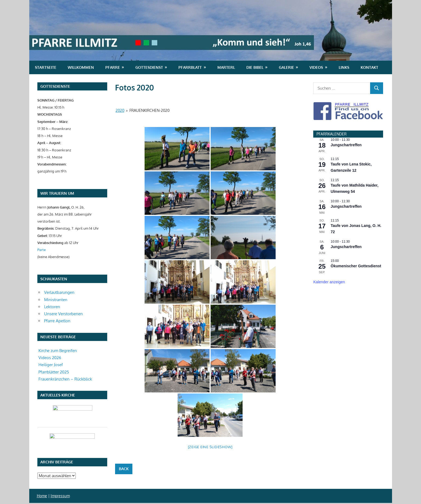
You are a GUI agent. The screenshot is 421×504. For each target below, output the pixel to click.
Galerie (286, 67)
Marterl (226, 67)
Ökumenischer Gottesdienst (356, 266)
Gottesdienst (149, 67)
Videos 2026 (50, 358)
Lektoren (52, 307)
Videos (316, 67)
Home (42, 496)
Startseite (46, 67)
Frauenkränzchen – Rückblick (65, 379)
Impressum (60, 496)
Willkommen (81, 67)
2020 (120, 110)
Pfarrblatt (190, 67)
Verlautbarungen (59, 292)
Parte (42, 250)
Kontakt (369, 67)
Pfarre (113, 67)
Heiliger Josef (51, 365)
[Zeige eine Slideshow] (210, 447)
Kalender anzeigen (329, 282)
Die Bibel (255, 67)
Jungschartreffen (346, 145)
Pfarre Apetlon (57, 321)
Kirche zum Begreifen (58, 351)
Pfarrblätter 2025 (54, 372)
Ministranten (56, 300)
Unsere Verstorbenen (63, 314)
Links (344, 67)
